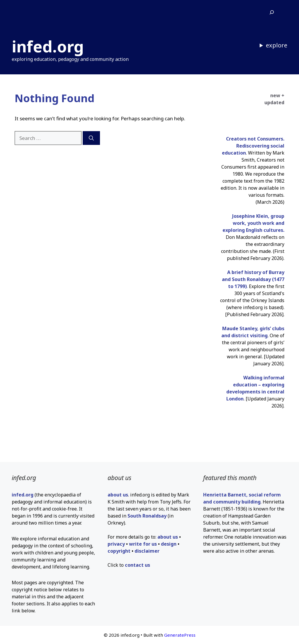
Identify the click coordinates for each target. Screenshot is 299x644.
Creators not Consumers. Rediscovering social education (253, 146)
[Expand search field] (272, 13)
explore (277, 45)
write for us (143, 544)
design (169, 544)
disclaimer (147, 551)
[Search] (91, 138)
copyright (119, 551)
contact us (137, 565)
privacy (116, 544)
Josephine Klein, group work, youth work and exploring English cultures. (253, 223)
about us (118, 495)
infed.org (48, 46)
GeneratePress (180, 635)
